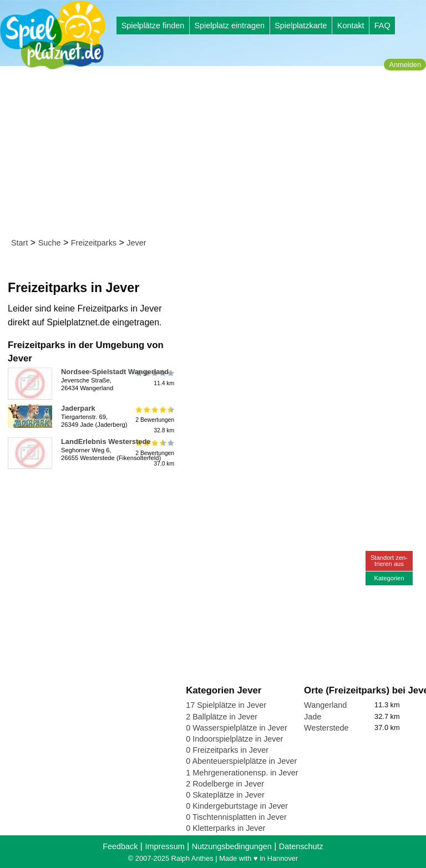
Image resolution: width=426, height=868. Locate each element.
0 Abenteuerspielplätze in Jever (241, 761)
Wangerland (325, 705)
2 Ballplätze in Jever (222, 717)
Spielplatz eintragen (229, 25)
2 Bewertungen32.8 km (154, 420)
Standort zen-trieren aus (389, 561)
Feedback (120, 846)
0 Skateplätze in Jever (225, 795)
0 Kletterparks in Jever (225, 828)
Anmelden (405, 65)
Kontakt (351, 25)
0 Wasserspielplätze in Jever (237, 728)
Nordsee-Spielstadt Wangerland (115, 372)
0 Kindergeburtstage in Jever (237, 806)
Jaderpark (78, 408)
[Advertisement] (217, 154)
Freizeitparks (94, 243)
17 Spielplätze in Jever (226, 705)
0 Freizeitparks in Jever (227, 750)
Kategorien (389, 578)
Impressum (164, 846)
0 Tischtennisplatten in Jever (236, 817)
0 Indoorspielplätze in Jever (234, 739)
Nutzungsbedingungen (232, 846)
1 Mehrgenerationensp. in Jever (242, 773)
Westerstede (326, 728)
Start (19, 243)
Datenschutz (301, 846)
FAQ (382, 25)
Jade (313, 717)
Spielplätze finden (153, 25)
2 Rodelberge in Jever (225, 784)
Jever (136, 243)
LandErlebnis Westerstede (106, 441)
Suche (50, 243)
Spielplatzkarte (301, 25)
